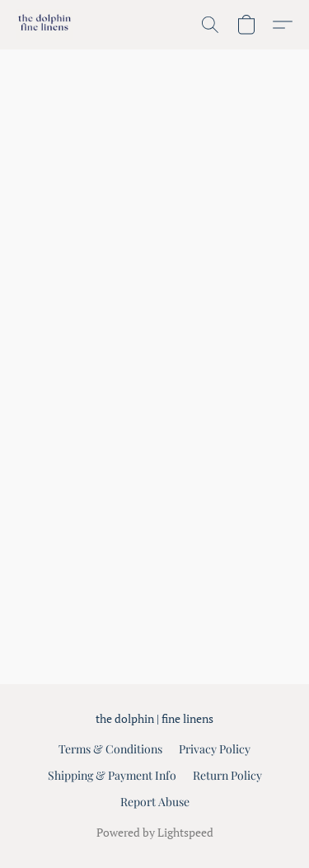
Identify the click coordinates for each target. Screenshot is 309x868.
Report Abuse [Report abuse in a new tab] (155, 802)
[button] (46, 25)
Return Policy (227, 775)
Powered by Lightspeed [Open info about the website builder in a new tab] (155, 832)
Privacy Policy (215, 749)
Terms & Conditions (110, 749)
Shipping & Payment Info (112, 775)
